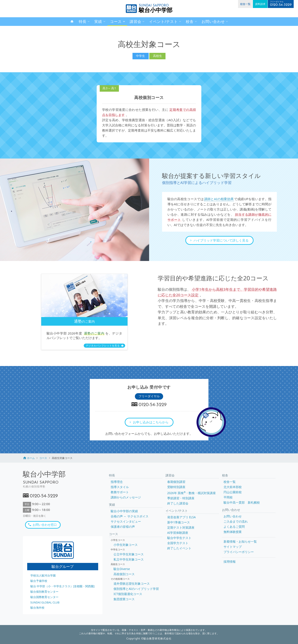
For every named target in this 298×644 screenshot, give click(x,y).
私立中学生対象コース (129, 559)
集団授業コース (124, 599)
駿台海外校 (37, 608)
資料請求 (260, 4)
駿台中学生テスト (179, 538)
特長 (83, 21)
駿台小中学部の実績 (124, 511)
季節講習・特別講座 (181, 498)
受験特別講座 (176, 487)
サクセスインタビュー (126, 521)
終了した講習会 (178, 503)
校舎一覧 (245, 4)
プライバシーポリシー (239, 552)
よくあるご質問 (234, 527)
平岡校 (228, 497)
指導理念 (117, 482)
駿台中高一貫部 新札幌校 (242, 503)
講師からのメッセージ (126, 497)
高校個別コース (124, 574)
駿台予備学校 (39, 581)
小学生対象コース (126, 545)
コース (116, 21)
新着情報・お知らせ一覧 (240, 542)
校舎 (190, 21)
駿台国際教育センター (44, 597)
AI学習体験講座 (178, 533)
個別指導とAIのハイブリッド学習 (136, 589)
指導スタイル (120, 487)
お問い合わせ (213, 21)
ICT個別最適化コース (128, 594)
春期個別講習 (176, 482)
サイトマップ (233, 547)
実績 (98, 21)
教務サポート (120, 492)
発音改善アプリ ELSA (181, 517)
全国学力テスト (178, 543)
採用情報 (230, 562)
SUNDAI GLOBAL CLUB (45, 602)
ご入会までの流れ (236, 521)
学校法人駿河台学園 (43, 575)
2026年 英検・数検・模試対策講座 (192, 493)
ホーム (31, 458)
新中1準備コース (179, 522)
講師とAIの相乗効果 (219, 199)
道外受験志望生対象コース (132, 584)
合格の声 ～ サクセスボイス (130, 516)
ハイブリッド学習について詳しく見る (221, 240)
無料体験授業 (233, 532)
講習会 (136, 21)
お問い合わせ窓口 (45, 525)
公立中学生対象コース (129, 554)
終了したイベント (179, 548)
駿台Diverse (122, 569)
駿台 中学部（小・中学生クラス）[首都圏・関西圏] (63, 586)
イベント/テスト (163, 21)
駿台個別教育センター (44, 592)
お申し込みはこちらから (151, 422)
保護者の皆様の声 (123, 527)
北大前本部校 (233, 487)
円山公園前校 (233, 492)
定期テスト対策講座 (181, 528)
